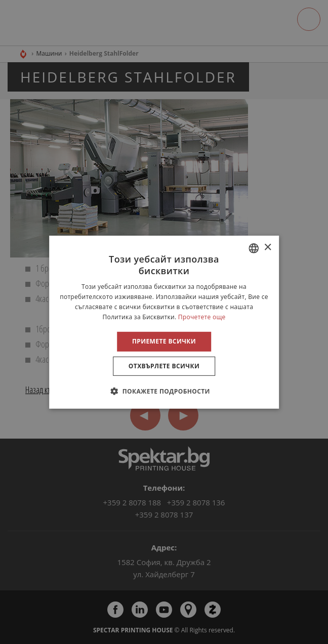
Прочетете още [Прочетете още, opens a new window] (202, 316)
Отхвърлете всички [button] (164, 366)
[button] (164, 391)
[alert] (164, 322)
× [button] (268, 248)
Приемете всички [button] (164, 341)
